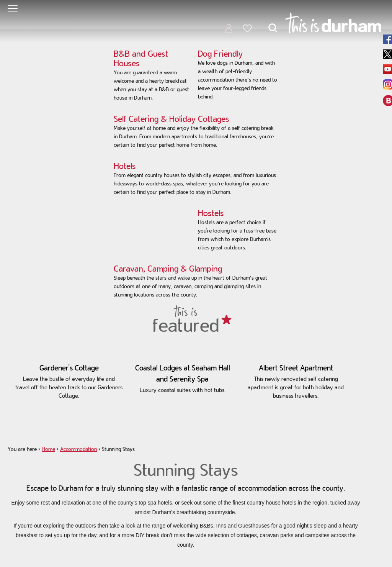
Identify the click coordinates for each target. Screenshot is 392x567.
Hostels (211, 213)
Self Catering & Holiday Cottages (171, 119)
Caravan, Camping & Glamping (168, 269)
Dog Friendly (220, 54)
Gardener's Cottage (69, 368)
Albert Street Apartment (296, 368)
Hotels (125, 166)
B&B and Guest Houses (141, 58)
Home (48, 449)
